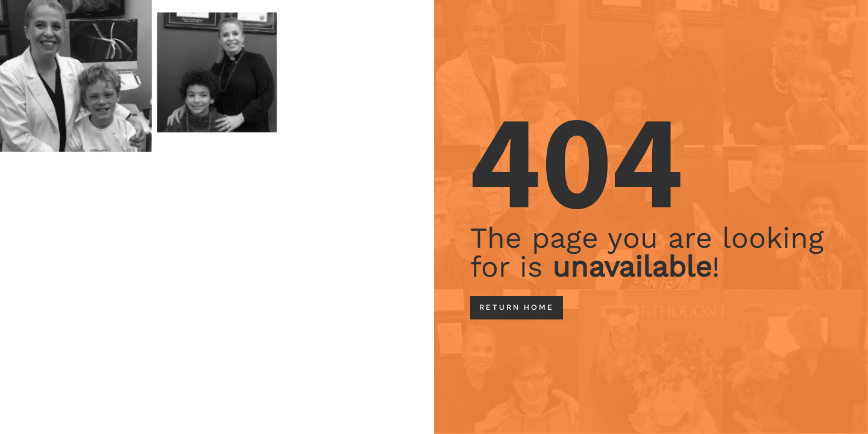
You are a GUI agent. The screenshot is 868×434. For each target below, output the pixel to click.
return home (517, 307)
